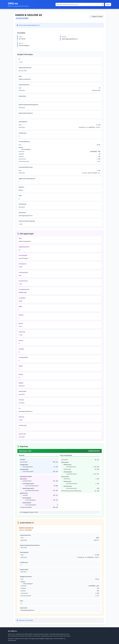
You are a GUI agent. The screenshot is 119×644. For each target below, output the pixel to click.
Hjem (108, 4)
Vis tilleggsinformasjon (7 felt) (29, 512)
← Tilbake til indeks (96, 16)
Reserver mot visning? (25, 620)
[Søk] (103, 4)
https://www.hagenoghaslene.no (29, 25)
